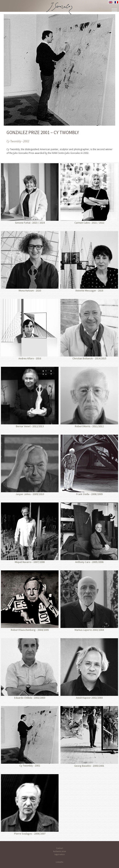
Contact (60, 848)
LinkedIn (59, 862)
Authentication (60, 851)
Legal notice (59, 854)
